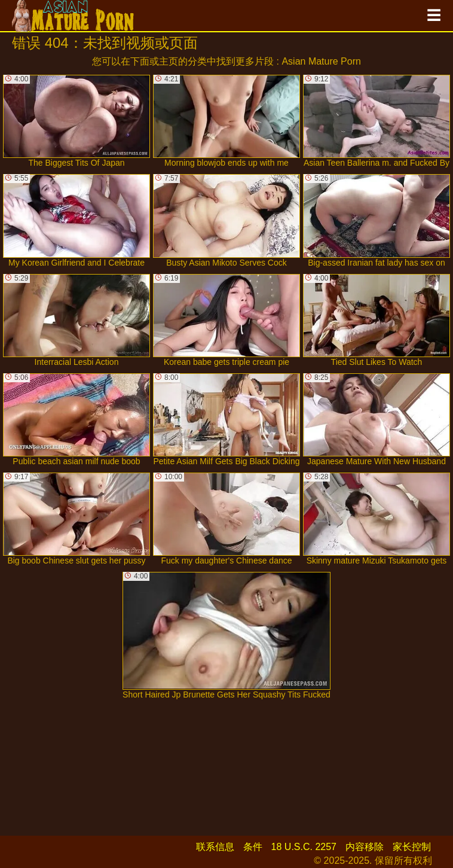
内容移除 (365, 847)
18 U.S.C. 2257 (304, 847)
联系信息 (215, 847)
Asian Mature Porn (321, 61)
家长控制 (412, 847)
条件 (253, 847)
